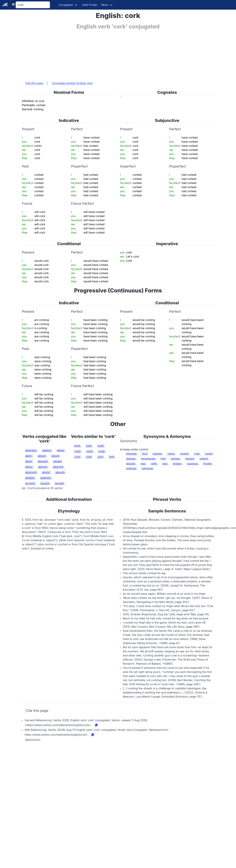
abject (42, 456)
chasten (157, 454)
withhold (131, 468)
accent (45, 483)
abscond (31, 472)
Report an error (33, 740)
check (171, 454)
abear (61, 450)
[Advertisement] (102, 54)
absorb (60, 472)
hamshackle (148, 459)
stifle (154, 464)
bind (145, 454)
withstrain (147, 468)
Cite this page (34, 83)
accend (30, 483)
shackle (131, 464)
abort (29, 461)
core (89, 457)
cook (102, 451)
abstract (46, 478)
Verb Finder (90, 5)
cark (89, 446)
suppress (192, 464)
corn (100, 457)
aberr (29, 456)
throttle (208, 464)
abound (43, 461)
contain (184, 454)
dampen (131, 459)
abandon (31, 450)
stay (143, 464)
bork (77, 446)
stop (165, 464)
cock (78, 451)
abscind (58, 467)
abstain (30, 478)
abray (29, 467)
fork (112, 457)
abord (55, 456)
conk (90, 451)
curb (197, 454)
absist (46, 472)
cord (77, 457)
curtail (209, 454)
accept (60, 483)
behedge (131, 454)
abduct (47, 450)
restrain (190, 459)
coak (101, 446)
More (105, 5)
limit (163, 459)
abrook (43, 467)
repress (175, 459)
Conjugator (66, 5)
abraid (57, 461)
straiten (177, 464)
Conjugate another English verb (72, 83)
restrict (204, 459)
